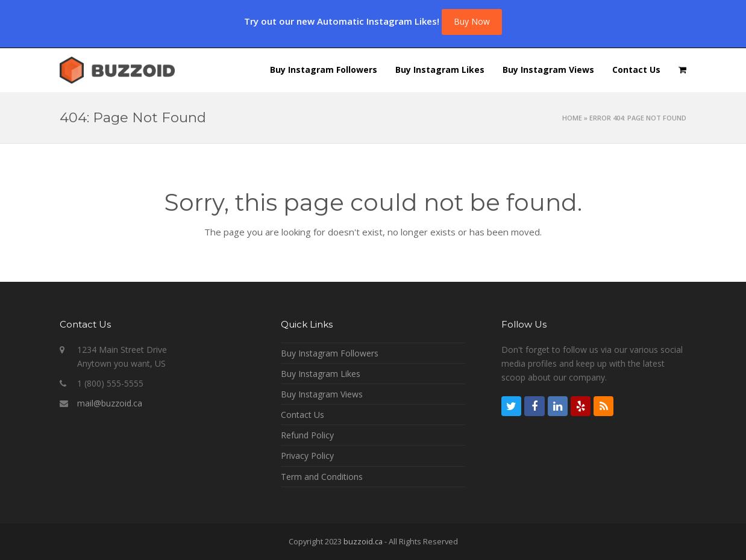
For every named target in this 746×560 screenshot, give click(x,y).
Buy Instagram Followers (330, 353)
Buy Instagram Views (322, 394)
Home (572, 118)
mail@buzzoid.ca (110, 403)
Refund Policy (307, 435)
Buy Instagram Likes (321, 374)
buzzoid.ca (363, 541)
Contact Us (302, 415)
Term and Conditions (322, 477)
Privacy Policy (307, 456)
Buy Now (472, 21)
